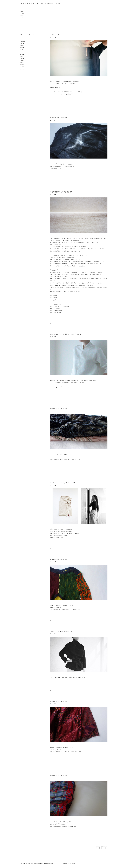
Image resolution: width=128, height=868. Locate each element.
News (22, 16)
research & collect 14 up (59, 559)
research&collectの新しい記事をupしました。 (62, 822)
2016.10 (22, 54)
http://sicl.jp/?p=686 (55, 608)
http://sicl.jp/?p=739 (55, 457)
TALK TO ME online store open (61, 35)
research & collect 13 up (59, 701)
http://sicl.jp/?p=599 (55, 750)
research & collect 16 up (59, 118)
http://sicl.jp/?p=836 (55, 168)
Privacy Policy (72, 863)
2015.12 (22, 58)
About (22, 11)
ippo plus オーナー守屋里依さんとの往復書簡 (66, 334)
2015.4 (22, 65)
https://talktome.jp (55, 88)
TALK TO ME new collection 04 (61, 631)
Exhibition (23, 18)
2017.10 (22, 48)
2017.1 (22, 52)
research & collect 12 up (59, 775)
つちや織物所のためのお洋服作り (61, 192)
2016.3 (22, 56)
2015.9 (22, 61)
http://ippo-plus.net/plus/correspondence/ (61, 387)
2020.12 (22, 44)
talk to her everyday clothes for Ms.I (64, 483)
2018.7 (22, 46)
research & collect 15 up (59, 408)
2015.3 (22, 67)
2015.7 (22, 63)
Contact (22, 20)
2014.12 (22, 69)
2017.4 (22, 50)
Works (22, 13)
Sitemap (65, 863)
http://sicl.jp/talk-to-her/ (57, 538)
